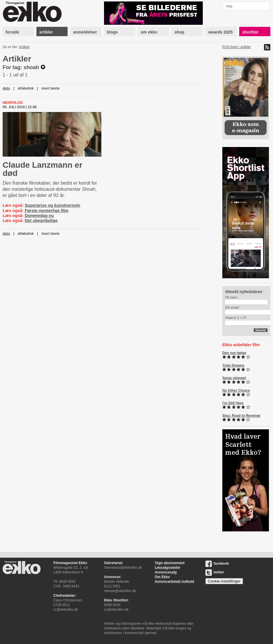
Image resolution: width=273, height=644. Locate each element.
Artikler (24, 47)
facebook (217, 563)
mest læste (51, 88)
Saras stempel (234, 378)
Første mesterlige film (47, 211)
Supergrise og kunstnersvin (52, 205)
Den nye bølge (234, 353)
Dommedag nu (39, 216)
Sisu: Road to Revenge (241, 416)
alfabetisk (25, 88)
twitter (215, 572)
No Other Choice (236, 391)
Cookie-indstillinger (224, 581)
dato (6, 88)
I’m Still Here (233, 403)
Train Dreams (233, 365)
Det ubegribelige (41, 220)
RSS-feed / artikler (237, 47)
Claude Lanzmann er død (43, 169)
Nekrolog (13, 103)
